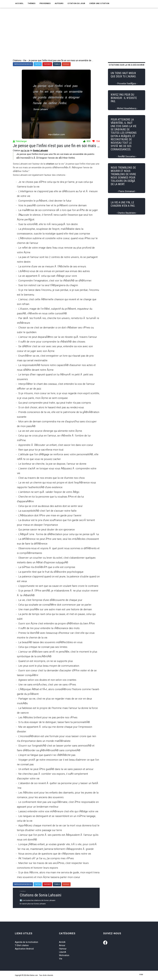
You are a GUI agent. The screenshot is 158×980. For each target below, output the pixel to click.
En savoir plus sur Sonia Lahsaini (33, 904)
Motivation (64, 955)
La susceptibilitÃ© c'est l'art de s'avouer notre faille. (48, 511)
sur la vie (25, 151)
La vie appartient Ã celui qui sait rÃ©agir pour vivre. (48, 276)
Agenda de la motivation (26, 942)
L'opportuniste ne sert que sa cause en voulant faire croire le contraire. (59, 586)
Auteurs (59, 3)
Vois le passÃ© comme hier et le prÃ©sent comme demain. (53, 205)
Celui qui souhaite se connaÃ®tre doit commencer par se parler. (55, 605)
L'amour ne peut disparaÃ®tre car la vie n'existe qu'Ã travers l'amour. (58, 337)
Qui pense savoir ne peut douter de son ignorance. (47, 530)
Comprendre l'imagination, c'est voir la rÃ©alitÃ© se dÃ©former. (55, 281)
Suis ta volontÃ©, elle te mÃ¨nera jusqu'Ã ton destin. (48, 224)
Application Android (24, 949)
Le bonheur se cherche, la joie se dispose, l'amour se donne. (53, 464)
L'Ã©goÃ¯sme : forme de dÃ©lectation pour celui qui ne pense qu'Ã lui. (59, 534)
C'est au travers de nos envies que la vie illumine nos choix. (52, 478)
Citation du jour (76, 3)
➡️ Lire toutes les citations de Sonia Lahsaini (38, 900)
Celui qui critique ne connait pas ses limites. (43, 647)
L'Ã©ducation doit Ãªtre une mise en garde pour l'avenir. (50, 515)
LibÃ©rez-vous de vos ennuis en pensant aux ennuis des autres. (54, 271)
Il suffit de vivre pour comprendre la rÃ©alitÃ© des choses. (52, 342)
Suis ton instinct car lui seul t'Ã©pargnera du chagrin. (48, 285)
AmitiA (62, 942)
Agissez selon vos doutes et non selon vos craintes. (48, 680)
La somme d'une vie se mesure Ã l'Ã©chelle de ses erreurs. (52, 266)
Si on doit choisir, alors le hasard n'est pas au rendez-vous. (51, 407)
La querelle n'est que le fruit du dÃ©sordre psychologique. (51, 572)
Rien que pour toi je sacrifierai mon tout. (41, 450)
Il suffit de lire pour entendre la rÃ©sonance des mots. (49, 628)
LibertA (63, 952)
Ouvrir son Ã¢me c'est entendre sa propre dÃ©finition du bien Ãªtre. (57, 623)
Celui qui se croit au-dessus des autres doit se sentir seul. (51, 506)
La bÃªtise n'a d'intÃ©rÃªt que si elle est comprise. (47, 567)
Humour (63, 949)
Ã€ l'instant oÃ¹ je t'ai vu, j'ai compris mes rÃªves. (46, 858)
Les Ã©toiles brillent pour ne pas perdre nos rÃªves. (48, 717)
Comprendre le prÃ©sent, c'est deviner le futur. (45, 201)
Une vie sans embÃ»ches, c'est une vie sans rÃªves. (47, 685)
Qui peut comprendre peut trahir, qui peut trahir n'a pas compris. (55, 403)
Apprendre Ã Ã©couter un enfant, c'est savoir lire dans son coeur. (56, 445)
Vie (61, 959)
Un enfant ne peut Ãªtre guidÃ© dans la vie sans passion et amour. (56, 769)
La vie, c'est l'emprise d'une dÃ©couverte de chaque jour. (51, 600)
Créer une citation (99, 3)
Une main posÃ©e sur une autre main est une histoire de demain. (55, 609)
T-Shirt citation (22, 945)
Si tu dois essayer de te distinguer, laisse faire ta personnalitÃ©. (54, 722)
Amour (62, 945)
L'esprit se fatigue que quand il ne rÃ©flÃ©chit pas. (47, 755)
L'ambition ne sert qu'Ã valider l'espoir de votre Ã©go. (49, 492)
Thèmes (32, 3)
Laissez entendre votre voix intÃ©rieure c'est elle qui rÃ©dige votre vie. (59, 811)
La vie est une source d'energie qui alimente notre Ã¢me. (50, 431)
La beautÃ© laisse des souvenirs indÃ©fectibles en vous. (51, 642)
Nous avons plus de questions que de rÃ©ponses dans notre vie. (55, 854)
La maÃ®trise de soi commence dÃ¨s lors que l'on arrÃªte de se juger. (58, 210)
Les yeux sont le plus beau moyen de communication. (49, 666)
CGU (141, 975)
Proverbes (45, 3)
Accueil (19, 3)
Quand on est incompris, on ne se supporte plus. (46, 661)
